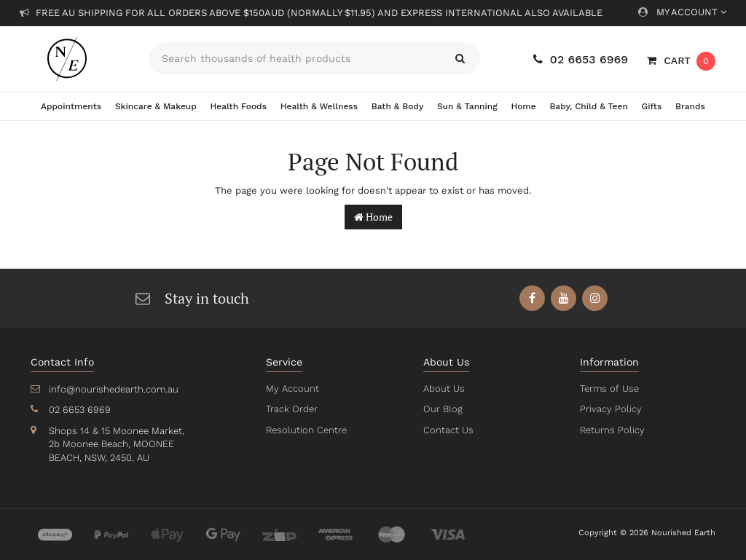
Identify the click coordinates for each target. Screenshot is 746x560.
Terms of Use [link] (609, 389)
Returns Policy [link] (611, 430)
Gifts (652, 106)
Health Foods (239, 106)
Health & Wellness (319, 106)
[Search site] (460, 59)
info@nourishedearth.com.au (112, 389)
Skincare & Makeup (156, 106)
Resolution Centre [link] (305, 430)
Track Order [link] (291, 409)
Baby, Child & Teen (589, 106)
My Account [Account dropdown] (682, 12)
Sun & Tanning (467, 106)
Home (523, 106)
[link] (533, 298)
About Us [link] (444, 389)
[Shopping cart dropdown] (681, 61)
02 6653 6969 (581, 59)
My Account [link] (291, 389)
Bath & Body (398, 106)
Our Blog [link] (442, 409)
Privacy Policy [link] (609, 409)
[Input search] (294, 59)
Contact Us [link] (448, 430)
